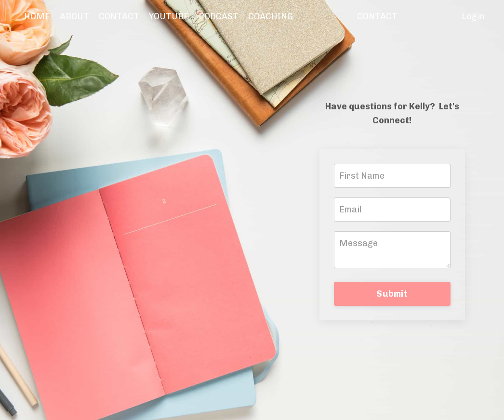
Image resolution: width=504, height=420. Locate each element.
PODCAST (219, 16)
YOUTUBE (169, 16)
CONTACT (119, 16)
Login (473, 16)
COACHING (271, 16)
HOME (37, 16)
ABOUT (74, 16)
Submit (392, 294)
